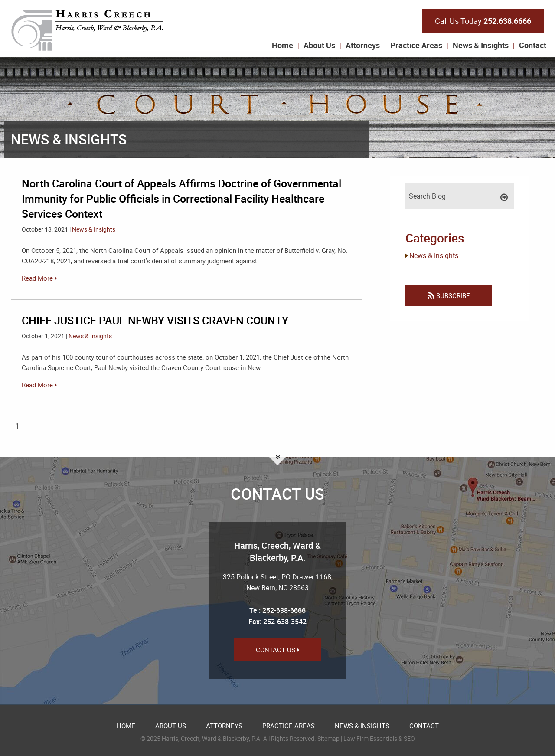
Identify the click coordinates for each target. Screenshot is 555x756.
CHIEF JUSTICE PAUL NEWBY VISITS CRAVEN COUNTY (155, 320)
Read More (39, 278)
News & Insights (481, 45)
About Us (319, 45)
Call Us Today (483, 21)
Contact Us (277, 650)
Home (282, 45)
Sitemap (328, 738)
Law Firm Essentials (370, 738)
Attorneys (363, 45)
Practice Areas (416, 45)
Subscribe (449, 295)
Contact (533, 45)
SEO (409, 738)
